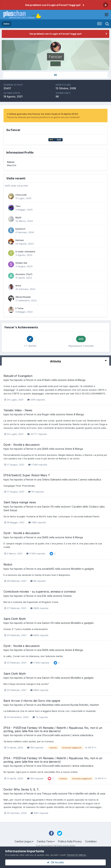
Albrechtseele (23, 297)
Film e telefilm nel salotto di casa (87, 794)
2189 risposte (37, 522)
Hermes (20, 240)
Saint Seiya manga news (20, 502)
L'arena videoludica (90, 479)
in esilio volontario (25, 251)
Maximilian (48, 705)
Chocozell (21, 195)
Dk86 (45, 449)
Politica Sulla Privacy (70, 841)
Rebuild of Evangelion (18, 376)
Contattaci (91, 841)
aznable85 (48, 569)
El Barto (46, 380)
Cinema (67, 596)
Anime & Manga (76, 380)
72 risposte (40, 717)
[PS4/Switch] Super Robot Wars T (27, 475)
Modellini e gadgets (83, 569)
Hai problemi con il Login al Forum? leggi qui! (53, 5)
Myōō (18, 217)
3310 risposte (36, 400)
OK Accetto (55, 862)
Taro (18, 206)
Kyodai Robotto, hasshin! (85, 705)
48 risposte (38, 581)
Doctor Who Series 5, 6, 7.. (21, 789)
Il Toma (19, 308)
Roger (46, 414)
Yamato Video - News (18, 410)
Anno (18, 286)
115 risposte (36, 492)
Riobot (8, 564)
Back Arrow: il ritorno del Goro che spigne (32, 701)
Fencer (30, 380)
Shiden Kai (21, 263)
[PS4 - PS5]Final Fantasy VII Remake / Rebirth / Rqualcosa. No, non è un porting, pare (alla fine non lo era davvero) (53, 729)
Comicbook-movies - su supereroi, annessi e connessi (40, 592)
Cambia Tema (46, 841)
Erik (44, 596)
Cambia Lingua (24, 841)
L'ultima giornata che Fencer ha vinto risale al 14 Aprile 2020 (43, 114)
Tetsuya (47, 794)
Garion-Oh (48, 507)
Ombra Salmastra (52, 479)
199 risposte (35, 747)
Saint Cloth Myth (15, 619)
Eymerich (20, 229)
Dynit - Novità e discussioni (21, 445)
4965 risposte (39, 635)
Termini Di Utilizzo (76, 855)
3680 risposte (39, 608)
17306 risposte (38, 465)
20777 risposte (37, 434)
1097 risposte (39, 813)
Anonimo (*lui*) (24, 274)
